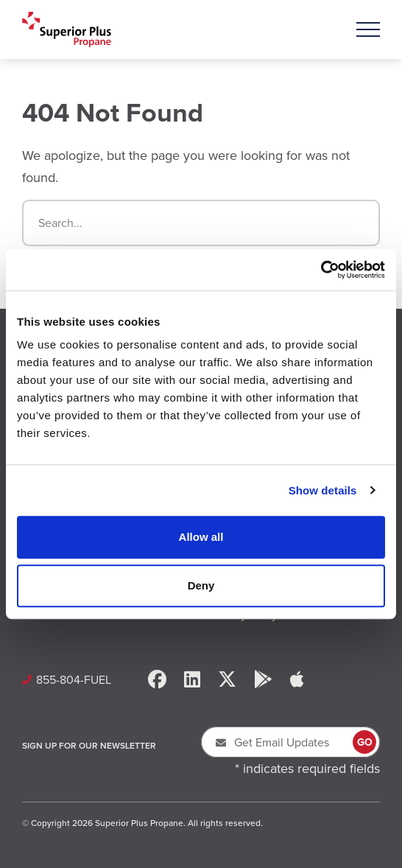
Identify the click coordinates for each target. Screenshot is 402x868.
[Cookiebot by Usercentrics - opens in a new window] (321, 270)
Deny (201, 585)
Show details (323, 490)
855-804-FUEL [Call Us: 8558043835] (74, 680)
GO (365, 742)
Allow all (201, 537)
